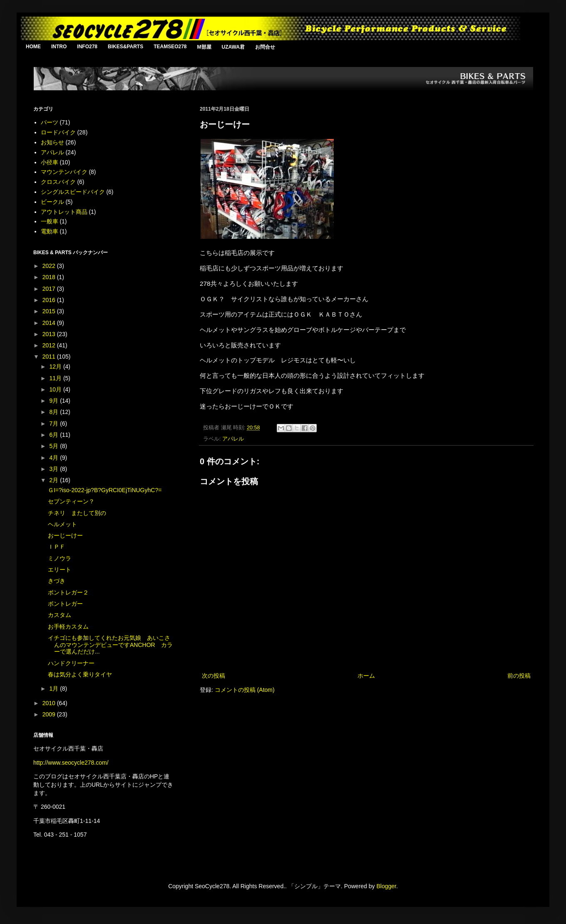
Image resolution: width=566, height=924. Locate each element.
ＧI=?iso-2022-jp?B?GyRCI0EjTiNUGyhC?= (105, 490)
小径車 (50, 162)
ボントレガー (65, 604)
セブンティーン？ (71, 501)
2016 (50, 300)
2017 (50, 289)
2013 (50, 334)
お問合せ (265, 47)
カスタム (60, 615)
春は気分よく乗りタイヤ (80, 674)
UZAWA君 (233, 47)
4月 (55, 458)
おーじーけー (65, 535)
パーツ (50, 122)
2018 (50, 277)
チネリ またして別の (77, 513)
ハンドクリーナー (71, 663)
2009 (50, 714)
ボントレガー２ (68, 592)
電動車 (50, 231)
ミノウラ (60, 558)
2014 (50, 323)
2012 (50, 345)
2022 (50, 266)
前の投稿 (519, 676)
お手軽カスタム (68, 627)
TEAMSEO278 (170, 47)
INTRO (59, 47)
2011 (50, 357)
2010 (50, 703)
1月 (55, 689)
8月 (55, 412)
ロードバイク (58, 132)
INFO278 (87, 47)
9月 (55, 401)
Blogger (386, 886)
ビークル (52, 202)
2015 (50, 311)
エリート (60, 570)
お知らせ (52, 142)
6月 (55, 435)
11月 (56, 378)
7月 (55, 424)
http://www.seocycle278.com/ (71, 763)
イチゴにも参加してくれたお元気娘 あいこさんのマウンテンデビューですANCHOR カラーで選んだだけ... (110, 645)
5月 (55, 446)
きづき (57, 581)
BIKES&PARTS (125, 47)
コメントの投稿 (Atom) (245, 690)
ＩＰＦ (57, 547)
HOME (33, 47)
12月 (56, 367)
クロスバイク (58, 182)
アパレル (233, 439)
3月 (55, 469)
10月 (56, 389)
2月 (55, 480)
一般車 (50, 221)
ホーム (366, 676)
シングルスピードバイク (73, 192)
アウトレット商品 (64, 212)
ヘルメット (62, 524)
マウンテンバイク (64, 172)
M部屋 (204, 47)
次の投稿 (213, 676)
